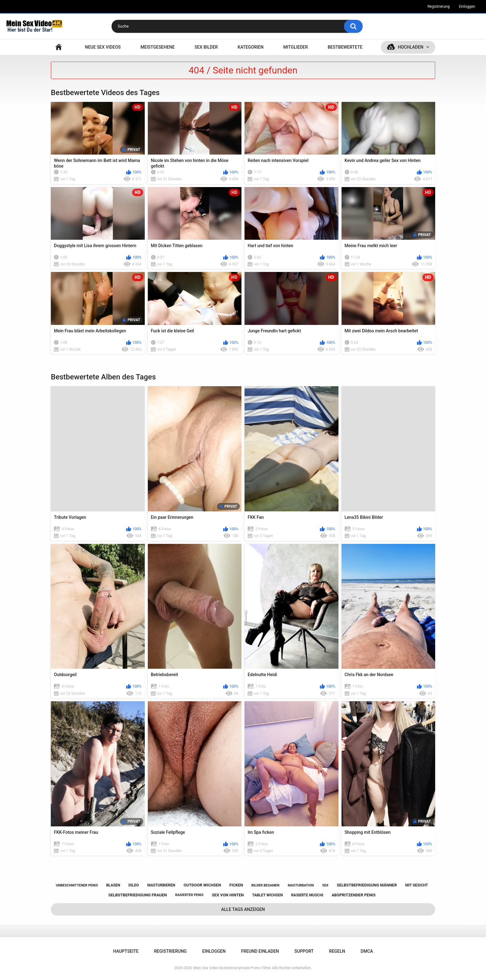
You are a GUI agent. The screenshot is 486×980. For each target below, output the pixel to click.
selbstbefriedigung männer (367, 885)
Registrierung (438, 7)
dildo (134, 885)
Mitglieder (296, 47)
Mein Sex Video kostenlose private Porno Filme (232, 968)
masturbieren (161, 885)
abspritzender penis (354, 895)
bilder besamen (265, 885)
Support (304, 951)
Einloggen (467, 7)
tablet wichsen (267, 895)
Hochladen (411, 47)
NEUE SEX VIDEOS (103, 47)
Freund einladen (260, 951)
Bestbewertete (345, 47)
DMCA (367, 951)
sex (325, 885)
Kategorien (251, 47)
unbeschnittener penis (77, 885)
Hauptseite (59, 47)
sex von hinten (228, 895)
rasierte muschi (307, 895)
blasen (113, 885)
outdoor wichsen (202, 885)
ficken (236, 885)
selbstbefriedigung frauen (137, 895)
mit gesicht (416, 885)
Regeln (337, 951)
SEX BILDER (206, 47)
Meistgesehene (157, 47)
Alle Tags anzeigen (243, 909)
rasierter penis (189, 895)
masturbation (301, 885)
